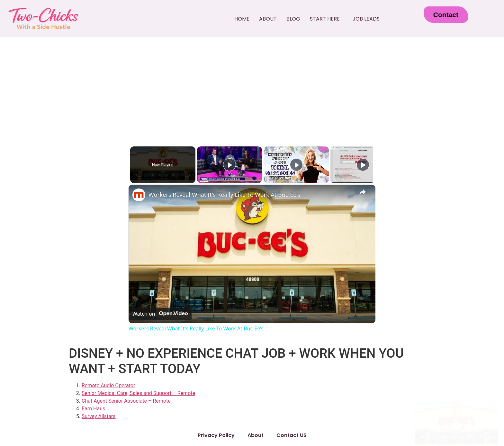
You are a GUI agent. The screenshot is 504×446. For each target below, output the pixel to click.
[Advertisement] (252, 85)
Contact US (292, 435)
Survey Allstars (99, 416)
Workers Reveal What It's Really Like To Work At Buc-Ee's (224, 195)
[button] (326, 19)
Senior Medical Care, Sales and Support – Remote (138, 393)
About (268, 19)
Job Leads (366, 19)
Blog (293, 19)
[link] (139, 195)
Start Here (325, 19)
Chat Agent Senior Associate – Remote (126, 401)
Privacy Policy (216, 435)
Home (242, 19)
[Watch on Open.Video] (160, 314)
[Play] (295, 165)
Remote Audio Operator (108, 385)
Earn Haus (93, 409)
